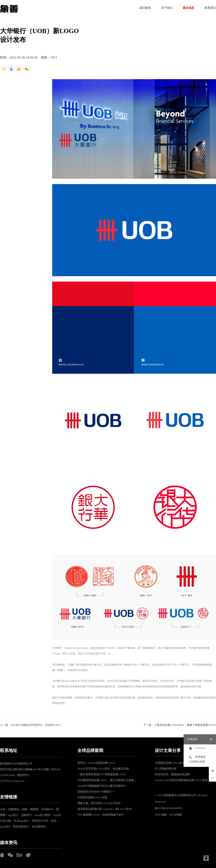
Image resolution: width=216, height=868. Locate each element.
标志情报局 (39, 827)
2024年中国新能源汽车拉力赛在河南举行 (102, 786)
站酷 (24, 809)
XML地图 (161, 815)
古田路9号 (47, 809)
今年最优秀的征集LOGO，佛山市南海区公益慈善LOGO (108, 780)
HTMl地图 (175, 815)
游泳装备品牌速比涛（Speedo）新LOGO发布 (104, 809)
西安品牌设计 (21, 827)
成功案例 (145, 8)
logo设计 (13, 815)
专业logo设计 (22, 821)
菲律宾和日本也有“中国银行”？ (96, 792)
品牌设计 (27, 815)
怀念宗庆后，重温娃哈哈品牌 (172, 774)
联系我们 (210, 8)
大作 (3, 809)
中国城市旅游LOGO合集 (92, 797)
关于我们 (167, 8)
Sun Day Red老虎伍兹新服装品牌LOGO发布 (181, 780)
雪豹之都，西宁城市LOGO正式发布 (99, 803)
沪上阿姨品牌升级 (166, 769)
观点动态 (188, 8)
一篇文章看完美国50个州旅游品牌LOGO (102, 774)
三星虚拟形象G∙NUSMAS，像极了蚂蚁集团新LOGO (185, 725)
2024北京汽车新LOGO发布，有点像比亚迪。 (104, 769)
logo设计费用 (43, 815)
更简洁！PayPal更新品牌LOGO (96, 763)
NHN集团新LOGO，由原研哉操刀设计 (101, 815)
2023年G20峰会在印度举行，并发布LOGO (36, 725)
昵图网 (34, 809)
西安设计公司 (40, 821)
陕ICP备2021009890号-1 (169, 808)
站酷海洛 (14, 809)
